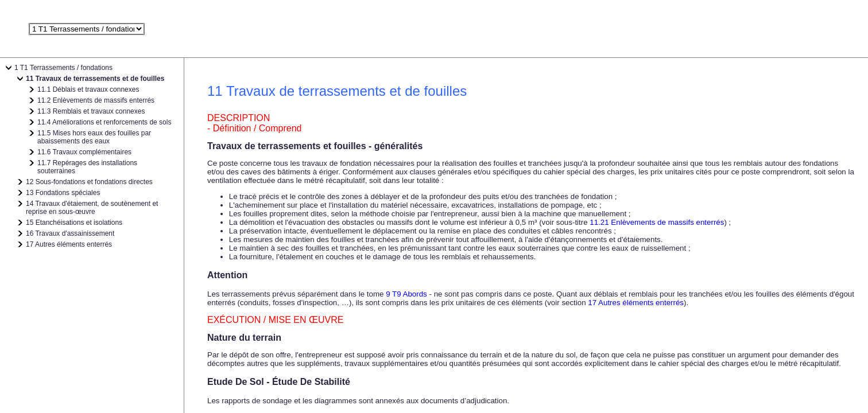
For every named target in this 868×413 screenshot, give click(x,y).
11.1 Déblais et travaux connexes (88, 89)
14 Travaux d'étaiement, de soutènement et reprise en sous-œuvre (92, 208)
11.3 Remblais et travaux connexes (91, 111)
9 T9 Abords (406, 294)
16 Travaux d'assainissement (70, 233)
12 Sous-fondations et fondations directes (89, 182)
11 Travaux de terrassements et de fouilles (95, 79)
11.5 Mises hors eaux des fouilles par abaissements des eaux (94, 137)
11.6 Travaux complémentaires (84, 152)
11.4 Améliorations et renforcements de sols (104, 122)
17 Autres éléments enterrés (69, 244)
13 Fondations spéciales (63, 193)
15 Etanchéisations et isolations (74, 223)
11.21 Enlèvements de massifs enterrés (657, 222)
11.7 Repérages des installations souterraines (87, 167)
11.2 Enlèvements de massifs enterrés (96, 100)
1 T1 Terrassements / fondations (63, 68)
